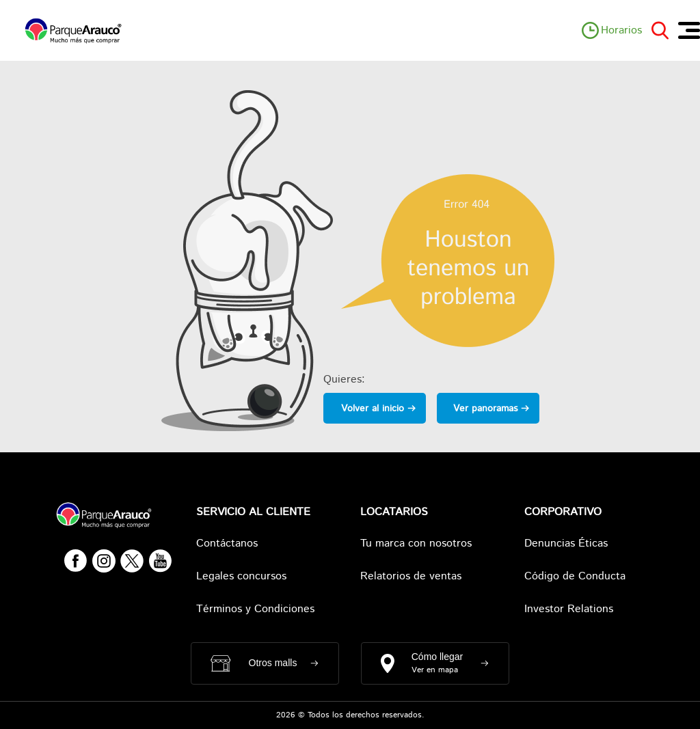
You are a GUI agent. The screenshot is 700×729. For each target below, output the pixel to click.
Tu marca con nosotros (416, 544)
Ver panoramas (485, 409)
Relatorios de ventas (411, 576)
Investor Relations (569, 609)
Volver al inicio (373, 409)
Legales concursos (241, 576)
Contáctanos (227, 544)
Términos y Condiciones (255, 609)
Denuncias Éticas (566, 544)
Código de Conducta (575, 576)
